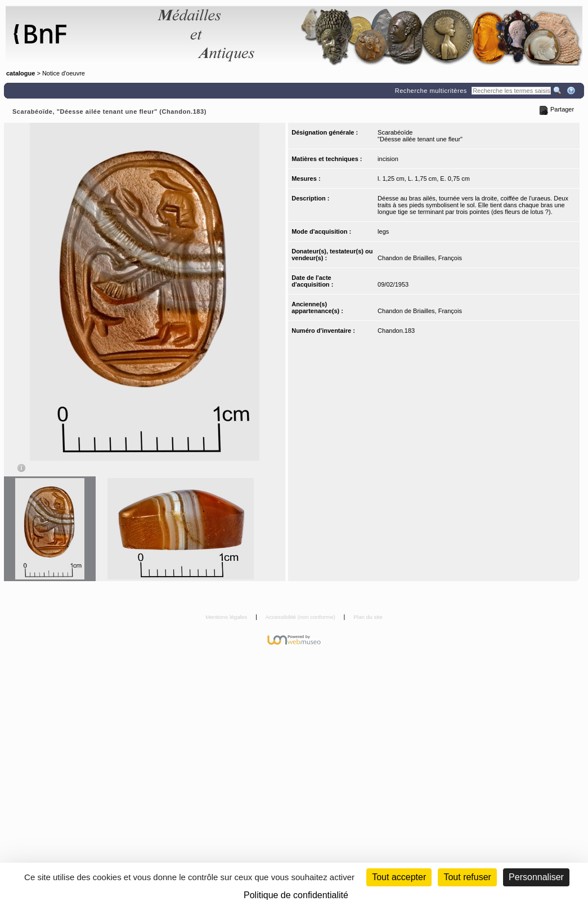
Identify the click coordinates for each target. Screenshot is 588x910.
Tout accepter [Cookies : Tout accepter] (399, 877)
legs (383, 231)
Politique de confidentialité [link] (296, 895)
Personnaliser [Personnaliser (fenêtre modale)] (536, 877)
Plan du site (368, 617)
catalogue (21, 73)
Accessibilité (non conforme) (301, 617)
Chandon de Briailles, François (420, 258)
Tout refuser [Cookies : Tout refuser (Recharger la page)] (467, 877)
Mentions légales (227, 617)
